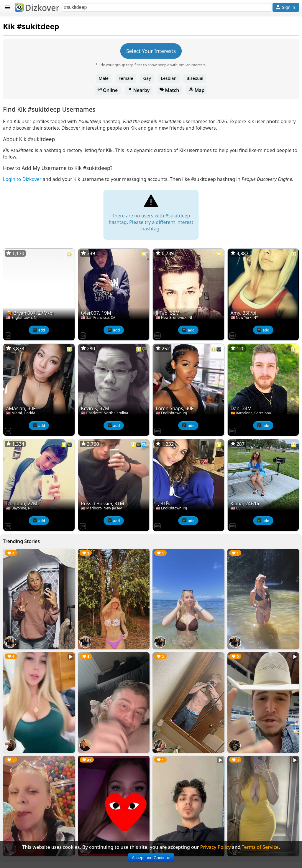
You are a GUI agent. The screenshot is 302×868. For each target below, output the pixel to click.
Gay (147, 78)
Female (126, 78)
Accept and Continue (151, 858)
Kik (9, 26)
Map (197, 90)
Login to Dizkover (22, 179)
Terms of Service (260, 847)
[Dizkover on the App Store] (8, 335)
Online (108, 90)
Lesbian (169, 78)
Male (104, 78)
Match (169, 90)
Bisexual (195, 78)
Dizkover (37, 8)
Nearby (139, 90)
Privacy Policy (215, 847)
